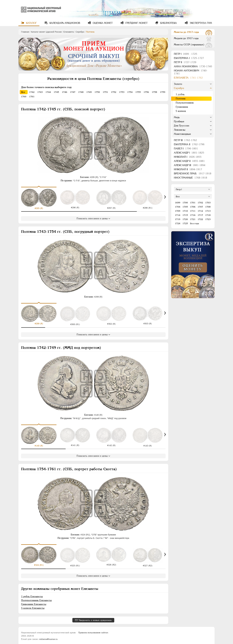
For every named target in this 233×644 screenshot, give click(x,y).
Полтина (181, 99)
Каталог (31, 23)
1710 (185, 211)
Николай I (188, 157)
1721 (193, 219)
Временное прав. (193, 174)
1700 (185, 203)
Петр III (185, 140)
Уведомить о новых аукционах (95, 619)
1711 (193, 211)
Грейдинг (136, 23)
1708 (208, 207)
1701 (193, 203)
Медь (177, 117)
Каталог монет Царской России (46, 32)
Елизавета (69, 32)
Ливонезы (180, 130)
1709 (178, 211)
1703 (208, 203)
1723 (208, 219)
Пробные (179, 121)
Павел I (186, 149)
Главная (25, 32)
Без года (195, 223)
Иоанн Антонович (191, 72)
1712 (200, 211)
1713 (208, 211)
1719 (178, 219)
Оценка (102, 23)
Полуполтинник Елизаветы (36, 599)
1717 (200, 215)
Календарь (64, 23)
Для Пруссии (182, 126)
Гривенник (182, 107)
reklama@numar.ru (48, 638)
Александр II (189, 161)
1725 (185, 223)
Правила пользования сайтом (93, 631)
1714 (178, 215)
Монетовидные (182, 134)
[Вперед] (165, 197)
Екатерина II (189, 144)
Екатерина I (189, 58)
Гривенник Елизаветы (34, 603)
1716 (193, 215)
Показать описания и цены (93, 218)
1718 (208, 215)
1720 (185, 219)
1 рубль (180, 94)
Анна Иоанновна (193, 66)
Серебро (80, 32)
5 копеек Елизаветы (33, 607)
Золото (178, 84)
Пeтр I (186, 54)
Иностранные (191, 178)
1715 (185, 215)
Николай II (188, 169)
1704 (178, 207)
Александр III (190, 165)
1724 (178, 223)
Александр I (189, 153)
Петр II (185, 62)
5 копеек (181, 111)
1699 (178, 203)
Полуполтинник (185, 103)
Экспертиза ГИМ (200, 23)
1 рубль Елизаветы (32, 595)
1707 (200, 207)
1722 (200, 219)
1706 (193, 207)
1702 (200, 203)
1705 (185, 207)
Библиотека (168, 23)
